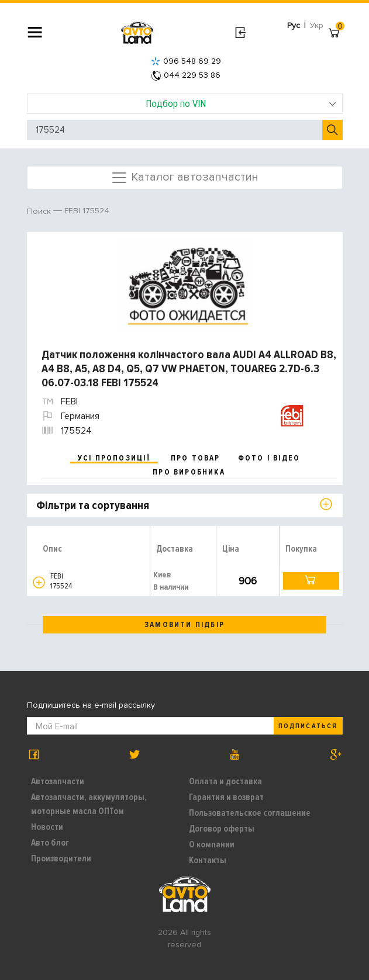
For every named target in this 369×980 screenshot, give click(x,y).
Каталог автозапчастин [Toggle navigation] (184, 178)
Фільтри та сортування (93, 505)
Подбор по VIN (241, 103)
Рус (294, 25)
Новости (47, 827)
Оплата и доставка (225, 781)
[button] (39, 582)
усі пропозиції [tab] (114, 458)
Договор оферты (222, 829)
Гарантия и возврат (226, 797)
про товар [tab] (196, 458)
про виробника (189, 472)
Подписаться (308, 726)
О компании (212, 844)
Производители (61, 858)
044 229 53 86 (186, 75)
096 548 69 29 (186, 61)
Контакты (208, 860)
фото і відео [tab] (269, 458)
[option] (186, 285)
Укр (317, 25)
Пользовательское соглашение (250, 813)
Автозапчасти (58, 781)
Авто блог (50, 843)
